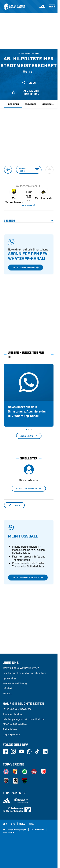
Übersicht (13, 104)
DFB (13, 824)
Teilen (29, 83)
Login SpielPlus (12, 734)
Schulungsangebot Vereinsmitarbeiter (24, 719)
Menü (52, 7)
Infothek (7, 688)
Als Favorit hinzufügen (25, 92)
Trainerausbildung (13, 714)
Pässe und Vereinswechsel (17, 709)
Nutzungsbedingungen (15, 829)
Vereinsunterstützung (15, 683)
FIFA (31, 824)
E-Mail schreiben (29, 489)
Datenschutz (37, 829)
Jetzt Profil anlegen (28, 578)
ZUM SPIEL (29, 205)
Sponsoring (9, 678)
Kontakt (7, 693)
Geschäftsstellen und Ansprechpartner (24, 673)
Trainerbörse (10, 729)
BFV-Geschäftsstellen (15, 724)
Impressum (9, 832)
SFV (5, 824)
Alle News (29, 436)
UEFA (22, 824)
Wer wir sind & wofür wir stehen (21, 668)
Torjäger (30, 104)
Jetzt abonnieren (26, 268)
